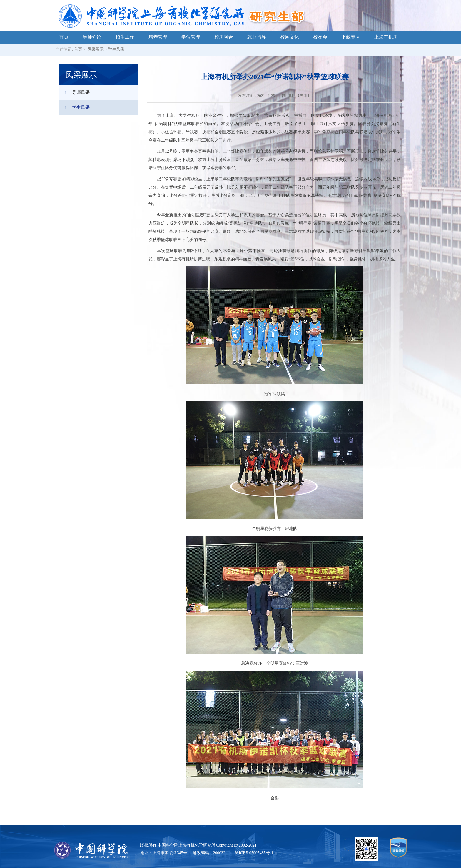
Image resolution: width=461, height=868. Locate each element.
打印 (287, 95)
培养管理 (158, 37)
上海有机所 (386, 37)
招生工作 (125, 37)
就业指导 (257, 37)
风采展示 (96, 49)
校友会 (320, 37)
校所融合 (224, 37)
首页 (64, 37)
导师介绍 (92, 37)
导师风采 (74, 92)
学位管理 (191, 37)
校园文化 (290, 37)
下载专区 (351, 37)
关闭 (303, 95)
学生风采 (116, 49)
